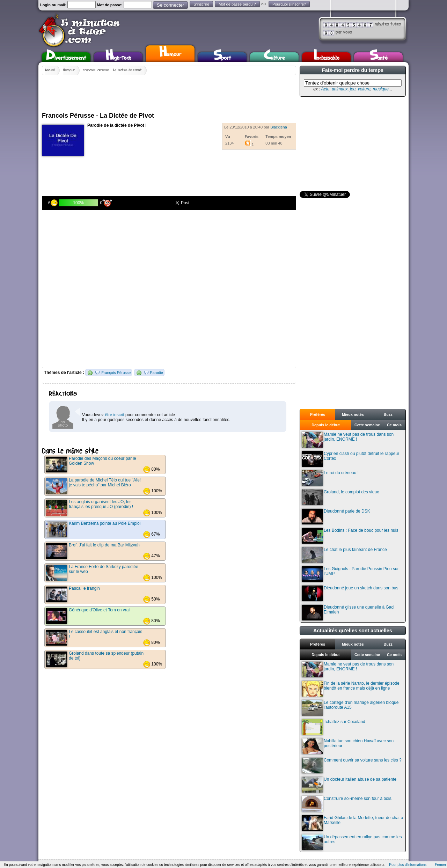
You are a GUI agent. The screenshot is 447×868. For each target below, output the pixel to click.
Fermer (440, 865)
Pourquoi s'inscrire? (289, 4)
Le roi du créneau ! (330, 478)
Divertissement (66, 57)
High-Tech (118, 57)
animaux (340, 89)
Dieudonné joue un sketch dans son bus (350, 593)
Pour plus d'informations (408, 865)
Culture (274, 57)
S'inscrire (201, 4)
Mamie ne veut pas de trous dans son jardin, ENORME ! (348, 440)
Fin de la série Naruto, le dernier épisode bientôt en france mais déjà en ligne (351, 689)
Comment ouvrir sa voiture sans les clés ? (352, 766)
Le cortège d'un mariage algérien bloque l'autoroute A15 (350, 708)
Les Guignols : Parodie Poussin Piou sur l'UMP (350, 574)
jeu (353, 89)
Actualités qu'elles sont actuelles (353, 631)
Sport (222, 57)
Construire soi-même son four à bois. (347, 804)
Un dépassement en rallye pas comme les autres (352, 842)
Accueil (50, 70)
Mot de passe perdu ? (237, 4)
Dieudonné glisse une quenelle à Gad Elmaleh (348, 613)
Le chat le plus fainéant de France (344, 555)
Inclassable (327, 57)
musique (380, 89)
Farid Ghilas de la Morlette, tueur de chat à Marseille (352, 823)
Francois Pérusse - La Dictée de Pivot (112, 70)
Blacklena (279, 127)
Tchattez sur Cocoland (334, 727)
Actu (325, 89)
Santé (379, 57)
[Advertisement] (169, 91)
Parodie (157, 373)
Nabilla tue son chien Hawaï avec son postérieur (348, 746)
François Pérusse (116, 373)
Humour (170, 53)
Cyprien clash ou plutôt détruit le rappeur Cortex (350, 459)
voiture (364, 89)
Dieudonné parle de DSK (336, 517)
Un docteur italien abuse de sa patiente (349, 785)
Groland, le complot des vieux (340, 497)
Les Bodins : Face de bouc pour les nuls (350, 536)
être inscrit (114, 415)
